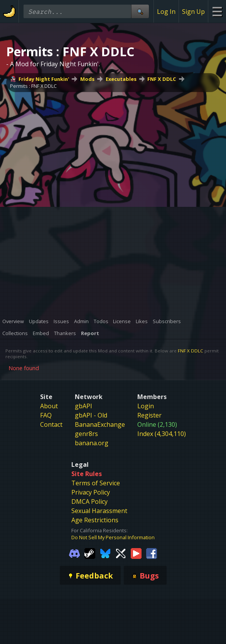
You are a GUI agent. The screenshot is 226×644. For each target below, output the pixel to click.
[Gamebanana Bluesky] (105, 553)
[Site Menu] (217, 11)
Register (149, 415)
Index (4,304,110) (162, 434)
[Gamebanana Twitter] (121, 553)
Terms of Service (96, 483)
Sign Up (193, 12)
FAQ (46, 415)
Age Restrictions (95, 520)
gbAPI (83, 406)
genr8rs (86, 434)
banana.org (92, 443)
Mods (87, 79)
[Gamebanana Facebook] (152, 553)
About (49, 406)
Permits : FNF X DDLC (33, 86)
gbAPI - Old (91, 415)
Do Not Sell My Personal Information (113, 537)
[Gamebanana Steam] (90, 553)
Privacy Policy (91, 492)
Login (146, 406)
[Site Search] (140, 11)
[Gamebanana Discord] (74, 553)
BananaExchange (100, 424)
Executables (121, 79)
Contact (51, 424)
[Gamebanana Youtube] (136, 553)
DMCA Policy (89, 501)
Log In (166, 12)
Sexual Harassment (99, 511)
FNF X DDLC (162, 79)
